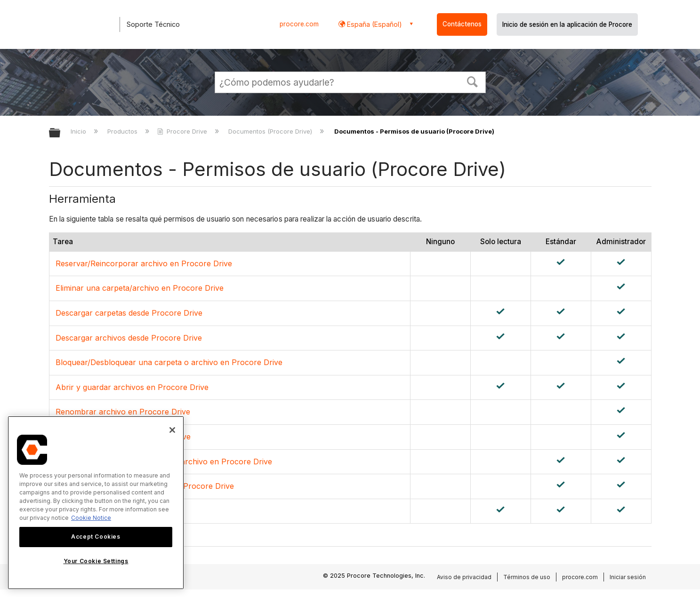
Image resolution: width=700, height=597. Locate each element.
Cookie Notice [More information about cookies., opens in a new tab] (91, 518)
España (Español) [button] (374, 24)
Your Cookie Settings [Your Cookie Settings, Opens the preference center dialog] (96, 561)
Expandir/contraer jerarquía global (61, 133)
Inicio (79, 131)
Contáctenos (462, 24)
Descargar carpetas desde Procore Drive (129, 313)
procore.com (299, 24)
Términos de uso (527, 577)
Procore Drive (183, 131)
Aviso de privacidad (464, 577)
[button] (472, 81)
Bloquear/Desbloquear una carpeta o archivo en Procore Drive (169, 362)
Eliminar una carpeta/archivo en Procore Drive (140, 288)
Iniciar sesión (628, 577)
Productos (123, 131)
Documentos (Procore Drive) (271, 131)
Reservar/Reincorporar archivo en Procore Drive (144, 263)
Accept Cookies (96, 537)
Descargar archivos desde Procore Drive (129, 338)
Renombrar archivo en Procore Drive (123, 412)
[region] (96, 503)
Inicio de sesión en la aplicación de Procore (567, 24)
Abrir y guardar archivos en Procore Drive (132, 387)
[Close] (172, 430)
